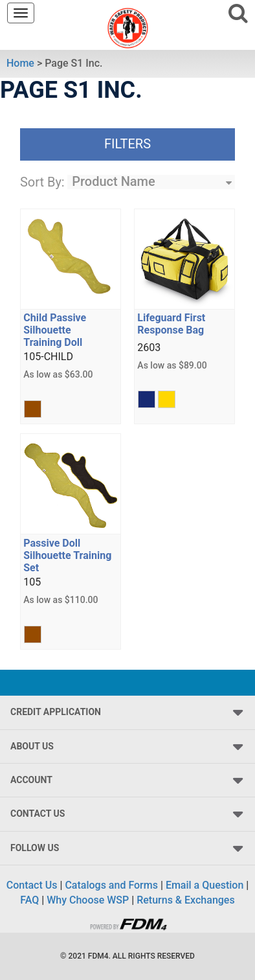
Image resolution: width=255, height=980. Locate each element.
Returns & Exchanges (185, 900)
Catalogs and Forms (111, 885)
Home (20, 63)
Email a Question (205, 885)
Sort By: (42, 182)
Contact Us (32, 885)
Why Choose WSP (88, 900)
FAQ (29, 900)
